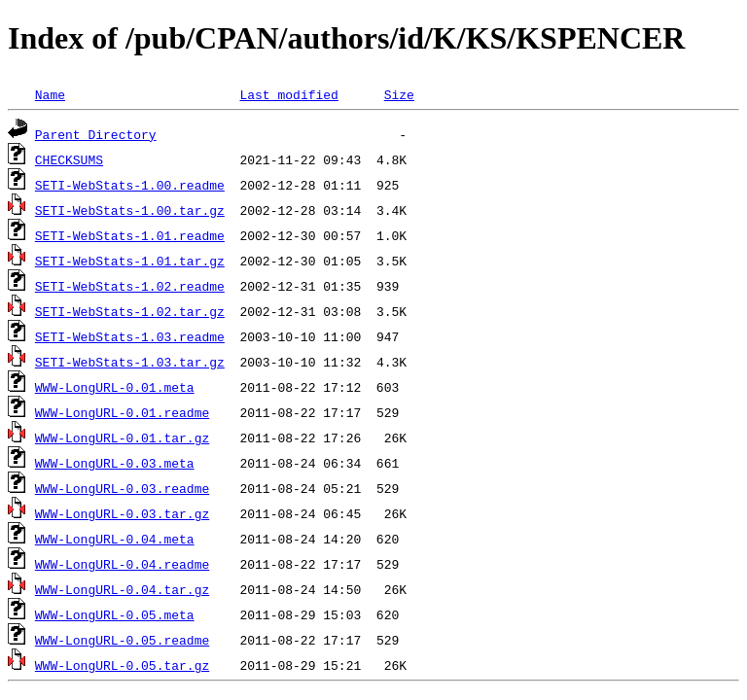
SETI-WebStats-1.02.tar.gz (130, 311)
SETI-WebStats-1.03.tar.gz (130, 362)
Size (399, 94)
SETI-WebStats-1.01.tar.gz (130, 261)
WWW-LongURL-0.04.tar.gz (122, 589)
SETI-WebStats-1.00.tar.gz (130, 210)
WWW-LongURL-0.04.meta (115, 539)
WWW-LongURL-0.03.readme (122, 488)
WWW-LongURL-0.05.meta (115, 614)
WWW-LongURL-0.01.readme (122, 412)
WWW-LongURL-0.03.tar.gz (122, 513)
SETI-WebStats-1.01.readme (130, 235)
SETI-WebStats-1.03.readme (130, 336)
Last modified (288, 94)
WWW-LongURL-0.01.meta (115, 387)
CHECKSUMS (69, 159)
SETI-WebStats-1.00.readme (130, 185)
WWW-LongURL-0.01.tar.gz (122, 437)
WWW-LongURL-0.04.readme (122, 564)
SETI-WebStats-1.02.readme (130, 286)
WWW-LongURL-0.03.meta (115, 463)
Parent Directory (96, 134)
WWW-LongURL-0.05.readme (122, 640)
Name (50, 94)
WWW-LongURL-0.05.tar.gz (122, 665)
